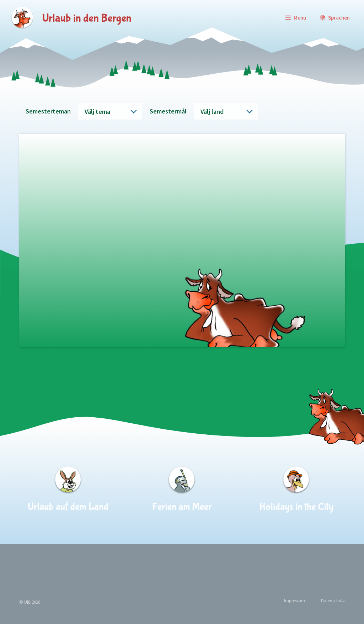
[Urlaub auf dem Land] (68, 490)
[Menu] (296, 18)
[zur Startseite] (71, 18)
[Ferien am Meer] (182, 490)
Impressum (295, 601)
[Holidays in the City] (296, 490)
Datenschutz (333, 601)
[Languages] (335, 18)
